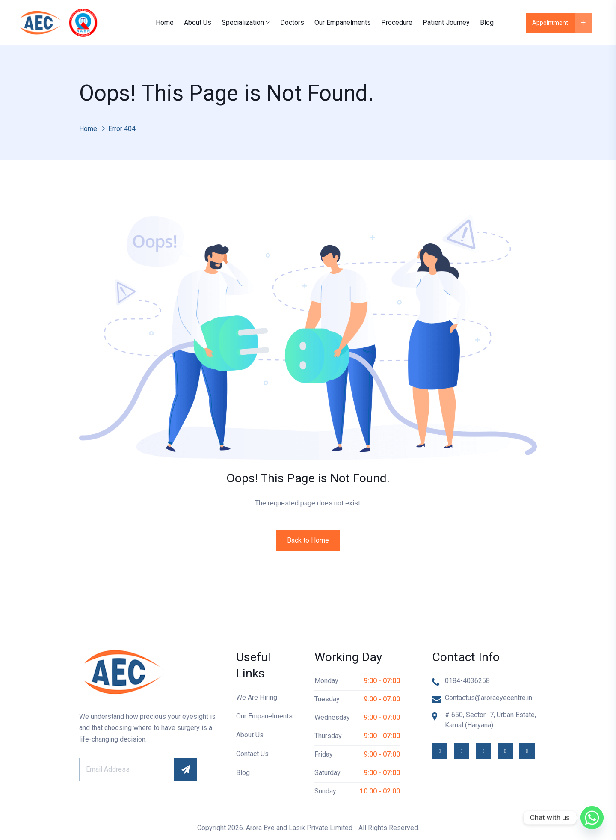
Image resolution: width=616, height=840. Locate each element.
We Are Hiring (257, 697)
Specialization (243, 22)
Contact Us (252, 754)
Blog (487, 22)
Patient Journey (446, 22)
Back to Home (308, 540)
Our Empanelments (343, 22)
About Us (198, 22)
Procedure (397, 22)
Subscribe (185, 770)
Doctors (292, 22)
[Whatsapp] (592, 818)
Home (165, 22)
